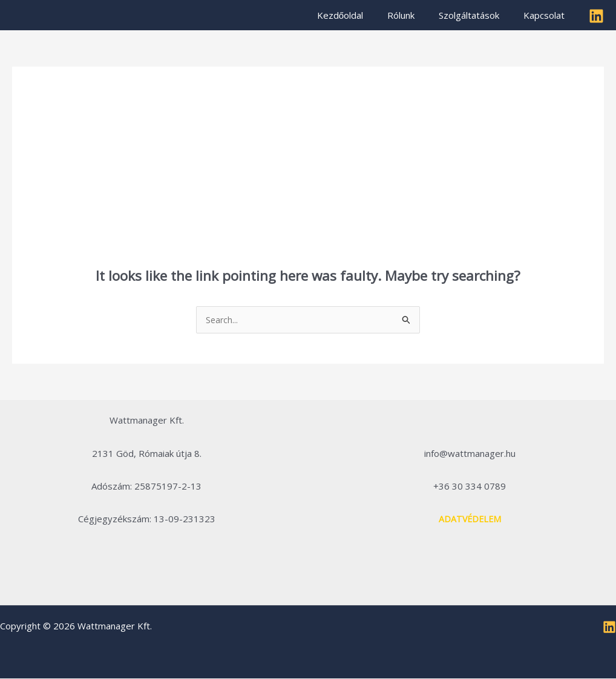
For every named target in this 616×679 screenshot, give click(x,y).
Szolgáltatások (478, 15)
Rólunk (416, 15)
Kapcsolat (547, 15)
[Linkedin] (596, 16)
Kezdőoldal (361, 15)
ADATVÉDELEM (470, 519)
